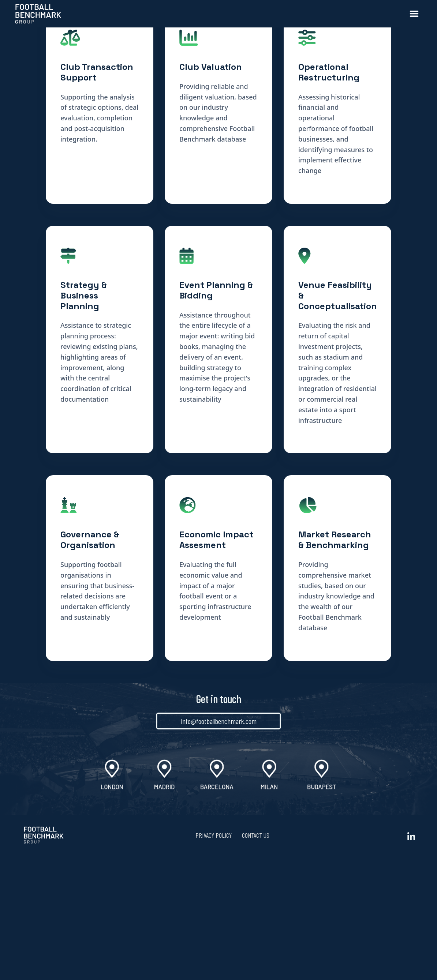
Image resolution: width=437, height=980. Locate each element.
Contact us (256, 960)
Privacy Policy (214, 960)
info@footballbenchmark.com (219, 846)
